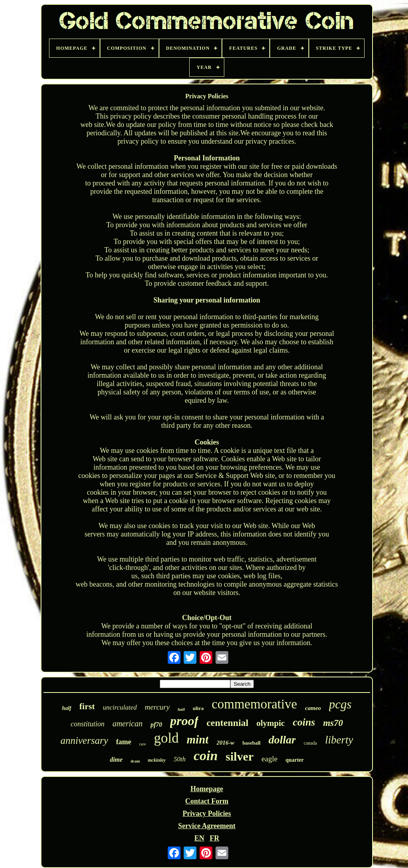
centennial (227, 723)
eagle (269, 759)
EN (199, 838)
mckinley (157, 760)
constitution (87, 724)
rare (142, 744)
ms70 (333, 723)
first (87, 706)
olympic (270, 723)
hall (181, 709)
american (127, 724)
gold (166, 738)
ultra (198, 708)
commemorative (254, 704)
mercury (157, 707)
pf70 (156, 725)
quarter (294, 760)
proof (184, 721)
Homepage (207, 789)
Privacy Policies (207, 813)
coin (206, 756)
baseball (251, 743)
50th (180, 759)
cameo (313, 708)
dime (116, 760)
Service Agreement (207, 826)
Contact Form (207, 801)
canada (310, 743)
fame (124, 742)
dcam (135, 761)
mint (198, 739)
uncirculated (120, 707)
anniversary (84, 740)
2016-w (225, 743)
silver (239, 756)
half (67, 708)
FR (214, 838)
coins (304, 722)
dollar (282, 740)
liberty (339, 740)
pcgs (340, 704)
